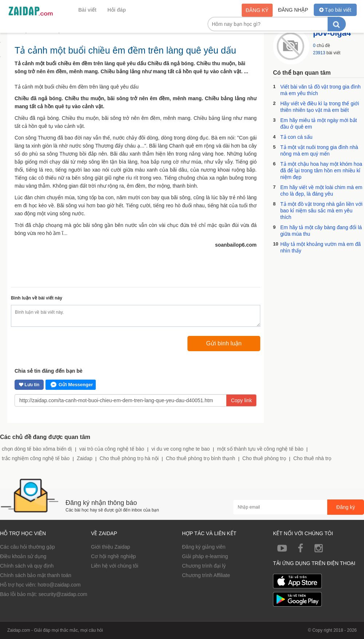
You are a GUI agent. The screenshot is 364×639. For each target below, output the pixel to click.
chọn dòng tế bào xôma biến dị (37, 449)
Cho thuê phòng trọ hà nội (129, 458)
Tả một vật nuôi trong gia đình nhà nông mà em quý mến (319, 150)
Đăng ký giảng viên (204, 547)
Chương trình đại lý (204, 566)
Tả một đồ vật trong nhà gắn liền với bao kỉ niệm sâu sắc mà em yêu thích (321, 211)
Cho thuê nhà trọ (312, 458)
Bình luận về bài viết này (37, 298)
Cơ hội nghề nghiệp (113, 556)
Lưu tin (29, 385)
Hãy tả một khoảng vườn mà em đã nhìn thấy (321, 247)
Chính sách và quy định (27, 566)
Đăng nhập (293, 10)
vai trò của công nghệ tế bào (112, 449)
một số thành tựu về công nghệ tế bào (260, 449)
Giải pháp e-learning (205, 556)
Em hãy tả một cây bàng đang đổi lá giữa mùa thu (321, 231)
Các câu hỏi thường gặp (27, 547)
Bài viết (87, 10)
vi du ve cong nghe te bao (181, 449)
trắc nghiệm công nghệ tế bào (36, 458)
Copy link (241, 400)
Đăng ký (257, 10)
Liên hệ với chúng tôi (115, 566)
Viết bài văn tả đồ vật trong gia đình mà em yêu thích (321, 90)
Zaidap (85, 458)
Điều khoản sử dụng (23, 556)
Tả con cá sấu (296, 137)
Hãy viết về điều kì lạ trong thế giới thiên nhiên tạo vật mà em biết (320, 107)
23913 (319, 53)
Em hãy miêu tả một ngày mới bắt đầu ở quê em (318, 124)
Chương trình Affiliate (206, 575)
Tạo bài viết (335, 10)
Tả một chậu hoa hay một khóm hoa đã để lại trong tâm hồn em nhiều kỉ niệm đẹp (321, 170)
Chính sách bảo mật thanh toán (36, 575)
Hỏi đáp (117, 10)
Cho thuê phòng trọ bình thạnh (201, 458)
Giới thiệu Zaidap (110, 547)
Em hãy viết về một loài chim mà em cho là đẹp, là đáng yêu (321, 191)
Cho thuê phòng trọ (264, 458)
